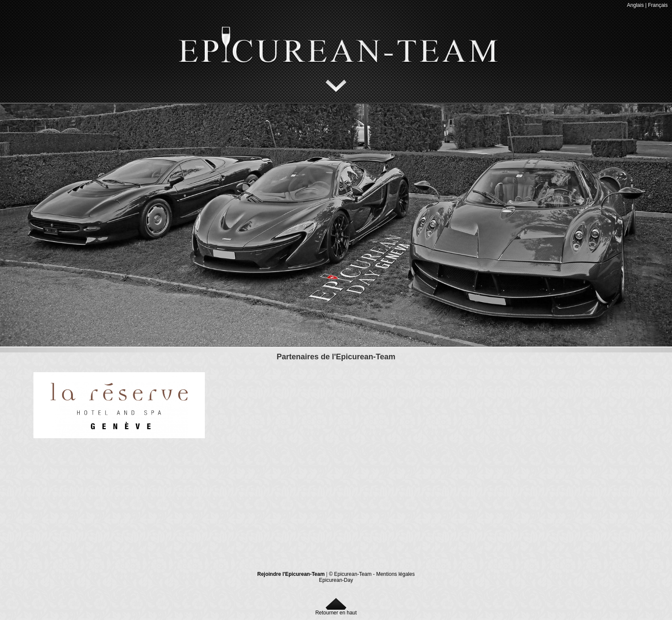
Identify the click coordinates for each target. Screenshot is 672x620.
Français (658, 5)
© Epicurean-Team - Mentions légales (372, 574)
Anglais (635, 5)
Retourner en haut (336, 610)
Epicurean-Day (336, 580)
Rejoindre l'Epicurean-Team (291, 574)
